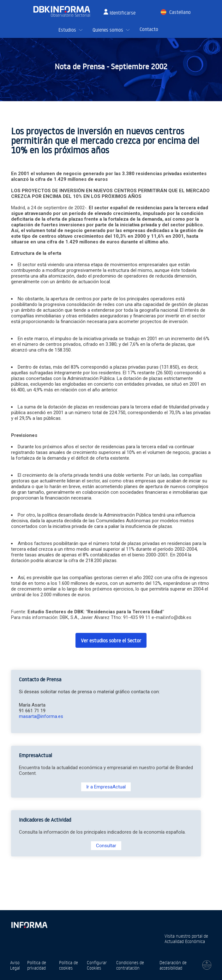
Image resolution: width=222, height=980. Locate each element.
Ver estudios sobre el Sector (111, 640)
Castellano (180, 12)
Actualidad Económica (185, 941)
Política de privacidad (37, 965)
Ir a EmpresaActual (106, 787)
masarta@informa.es (41, 716)
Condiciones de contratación (130, 965)
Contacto (149, 29)
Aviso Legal (15, 965)
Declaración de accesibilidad (173, 965)
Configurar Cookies (97, 965)
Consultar (106, 846)
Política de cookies (69, 965)
